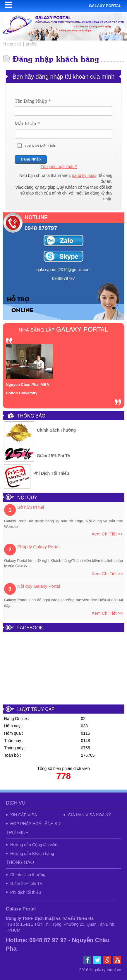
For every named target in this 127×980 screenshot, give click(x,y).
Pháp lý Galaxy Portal (38, 547)
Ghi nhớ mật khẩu (41, 146)
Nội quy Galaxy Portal (39, 586)
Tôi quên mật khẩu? (59, 167)
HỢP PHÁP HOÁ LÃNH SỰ (35, 824)
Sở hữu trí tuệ (31, 507)
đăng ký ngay (84, 175)
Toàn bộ (11, 755)
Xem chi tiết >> (107, 534)
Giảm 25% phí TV (54, 456)
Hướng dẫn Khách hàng (32, 854)
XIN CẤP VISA (24, 815)
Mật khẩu (27, 124)
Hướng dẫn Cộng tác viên (34, 845)
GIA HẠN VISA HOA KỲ (90, 815)
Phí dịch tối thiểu (51, 473)
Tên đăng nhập (33, 101)
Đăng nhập (31, 159)
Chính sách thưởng (56, 430)
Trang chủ (12, 44)
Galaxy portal (105, 6)
